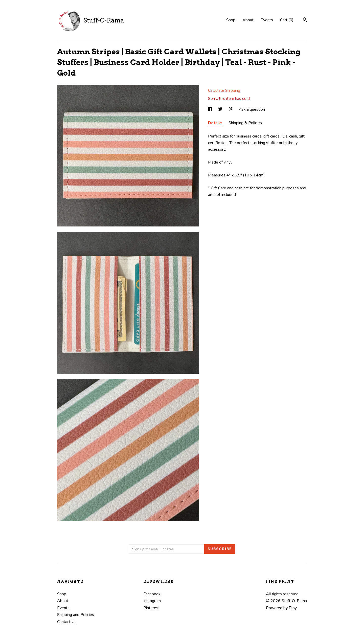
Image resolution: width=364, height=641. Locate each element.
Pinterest (152, 608)
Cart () (287, 20)
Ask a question (252, 109)
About (248, 20)
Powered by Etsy (281, 608)
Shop (231, 20)
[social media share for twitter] (221, 109)
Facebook (152, 594)
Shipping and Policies (76, 615)
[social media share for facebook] (211, 109)
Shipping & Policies (245, 123)
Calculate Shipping (224, 90)
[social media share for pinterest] (231, 109)
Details (216, 123)
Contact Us (67, 622)
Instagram (152, 601)
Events (267, 20)
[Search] (305, 20)
